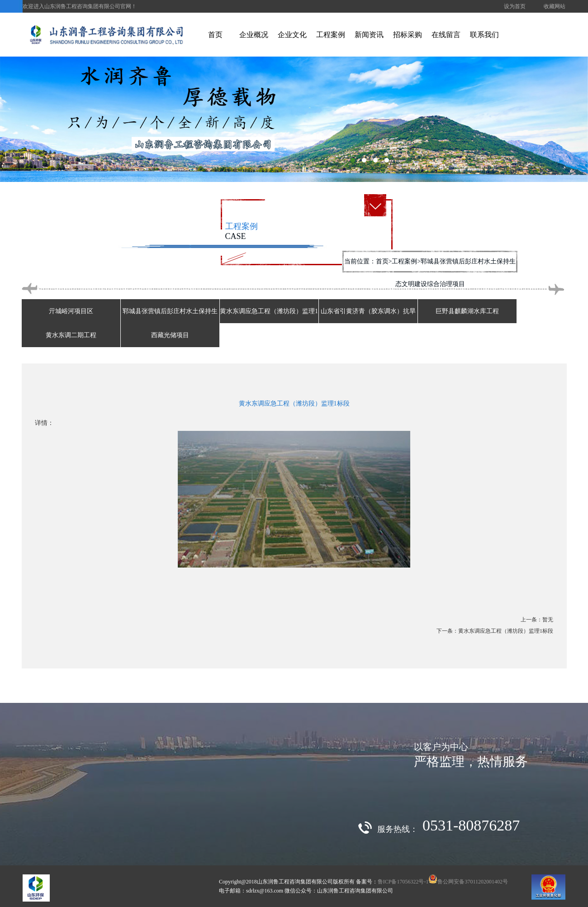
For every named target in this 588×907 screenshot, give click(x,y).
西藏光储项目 (170, 335)
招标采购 (408, 35)
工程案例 (331, 35)
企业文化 (292, 35)
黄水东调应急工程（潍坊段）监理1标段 (269, 323)
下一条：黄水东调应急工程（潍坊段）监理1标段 (495, 631)
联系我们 (484, 35)
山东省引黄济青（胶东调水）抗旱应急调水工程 (368, 323)
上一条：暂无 (537, 620)
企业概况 (254, 35)
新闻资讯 (369, 35)
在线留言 (446, 35)
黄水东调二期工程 (71, 335)
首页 (215, 35)
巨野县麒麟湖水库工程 (467, 311)
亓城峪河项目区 (71, 311)
